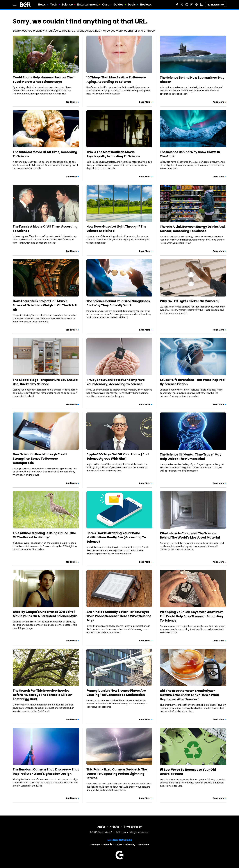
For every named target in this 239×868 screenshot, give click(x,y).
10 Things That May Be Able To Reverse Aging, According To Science (116, 80)
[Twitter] (182, 5)
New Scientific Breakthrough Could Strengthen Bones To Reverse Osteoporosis (40, 459)
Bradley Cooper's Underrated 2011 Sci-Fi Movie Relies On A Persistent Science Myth (45, 614)
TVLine (119, 844)
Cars (106, 5)
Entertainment (87, 5)
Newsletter (216, 5)
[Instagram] (187, 5)
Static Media (105, 833)
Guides (119, 5)
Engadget (95, 844)
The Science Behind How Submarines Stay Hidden (192, 80)
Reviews (146, 5)
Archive (115, 827)
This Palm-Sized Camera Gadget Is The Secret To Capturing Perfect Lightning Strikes (117, 774)
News (42, 5)
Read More (71, 102)
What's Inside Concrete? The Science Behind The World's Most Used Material (190, 535)
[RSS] (201, 5)
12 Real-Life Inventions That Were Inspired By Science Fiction (192, 382)
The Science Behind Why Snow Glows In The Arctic (190, 154)
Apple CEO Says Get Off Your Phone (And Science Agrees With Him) (118, 456)
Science (67, 5)
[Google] (196, 5)
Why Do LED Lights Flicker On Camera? (190, 301)
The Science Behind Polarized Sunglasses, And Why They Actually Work (119, 303)
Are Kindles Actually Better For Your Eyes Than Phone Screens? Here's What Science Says (119, 616)
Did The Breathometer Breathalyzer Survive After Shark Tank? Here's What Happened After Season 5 (190, 695)
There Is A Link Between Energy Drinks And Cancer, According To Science (192, 229)
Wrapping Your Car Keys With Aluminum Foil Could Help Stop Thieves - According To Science (192, 616)
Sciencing (130, 844)
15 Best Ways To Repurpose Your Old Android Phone (188, 772)
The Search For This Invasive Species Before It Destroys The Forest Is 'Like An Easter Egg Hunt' (43, 695)
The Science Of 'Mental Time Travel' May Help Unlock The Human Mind (191, 457)
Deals (132, 5)
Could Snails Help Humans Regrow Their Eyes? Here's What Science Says (44, 80)
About (101, 827)
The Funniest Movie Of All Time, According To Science (45, 229)
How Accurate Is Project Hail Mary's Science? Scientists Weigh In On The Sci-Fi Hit (45, 305)
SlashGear (144, 844)
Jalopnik (108, 844)
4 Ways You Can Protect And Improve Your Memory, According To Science (116, 382)
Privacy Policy (133, 827)
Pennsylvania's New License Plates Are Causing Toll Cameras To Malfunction (116, 693)
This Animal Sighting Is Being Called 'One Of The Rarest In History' (44, 535)
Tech (54, 5)
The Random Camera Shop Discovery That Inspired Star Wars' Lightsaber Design (46, 772)
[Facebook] (177, 5)
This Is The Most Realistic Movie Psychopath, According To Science (113, 154)
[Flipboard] (192, 5)
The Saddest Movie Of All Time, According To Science (45, 154)
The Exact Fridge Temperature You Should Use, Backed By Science (45, 382)
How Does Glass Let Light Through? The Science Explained (116, 229)
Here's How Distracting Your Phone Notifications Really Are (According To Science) (116, 537)
